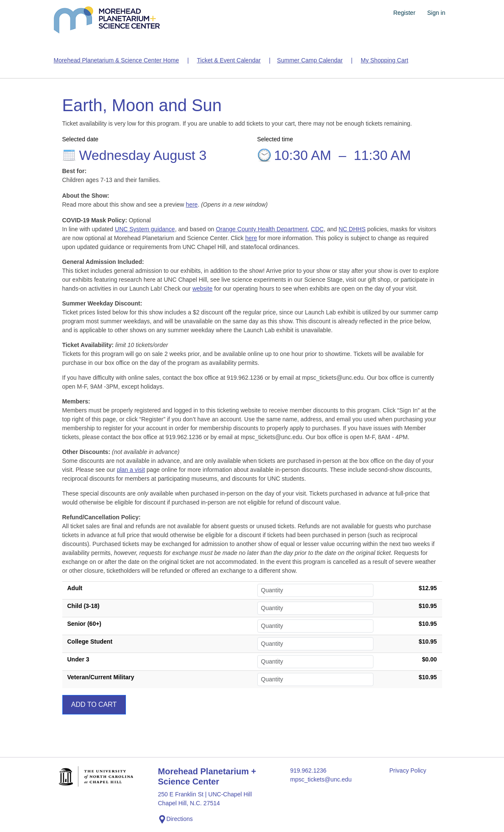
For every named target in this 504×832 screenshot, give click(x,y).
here (192, 204)
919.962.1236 (308, 770)
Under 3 (78, 659)
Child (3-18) (84, 606)
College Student (90, 642)
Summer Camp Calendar (310, 60)
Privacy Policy (408, 770)
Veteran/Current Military (101, 677)
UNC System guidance (145, 229)
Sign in (436, 13)
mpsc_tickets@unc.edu (321, 779)
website (202, 289)
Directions (175, 819)
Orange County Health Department (262, 229)
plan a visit (131, 470)
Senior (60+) (85, 624)
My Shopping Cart (384, 60)
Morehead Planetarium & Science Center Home (117, 60)
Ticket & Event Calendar (228, 60)
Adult (75, 588)
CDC (317, 229)
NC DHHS (352, 229)
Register (404, 13)
